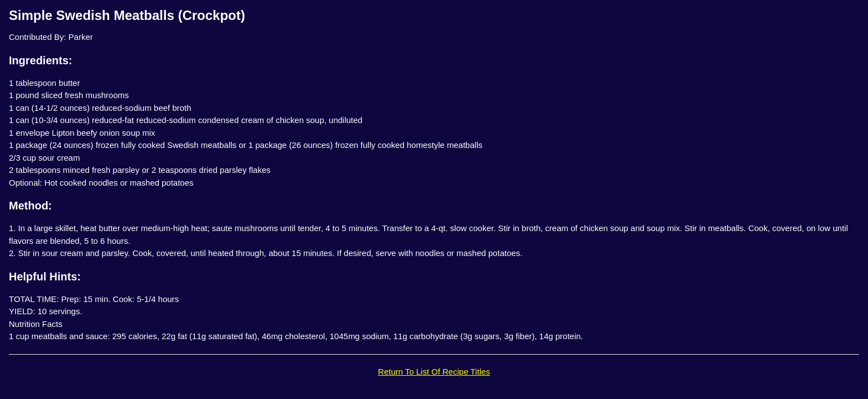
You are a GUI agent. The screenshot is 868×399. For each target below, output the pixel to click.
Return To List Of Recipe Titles (434, 372)
